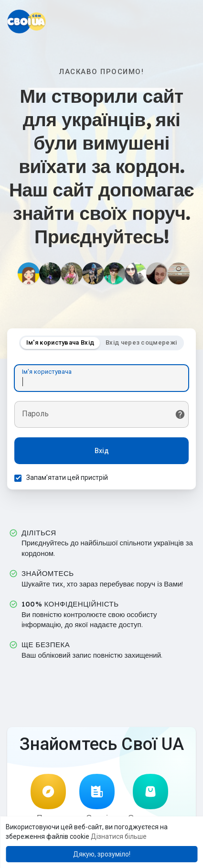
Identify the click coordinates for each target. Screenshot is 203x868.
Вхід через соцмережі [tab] (141, 342)
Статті (97, 798)
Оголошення (150, 798)
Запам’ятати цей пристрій (67, 477)
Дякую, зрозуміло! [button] (102, 854)
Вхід (102, 451)
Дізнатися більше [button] (119, 836)
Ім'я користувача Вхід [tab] (60, 342)
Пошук (48, 798)
